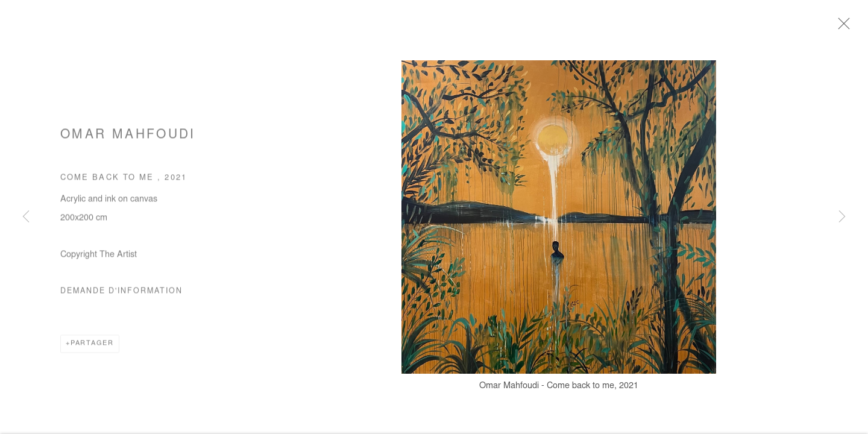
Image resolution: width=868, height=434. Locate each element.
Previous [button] (26, 217)
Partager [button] (92, 346)
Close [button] (844, 27)
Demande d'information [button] (121, 294)
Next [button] (842, 217)
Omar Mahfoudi (128, 138)
